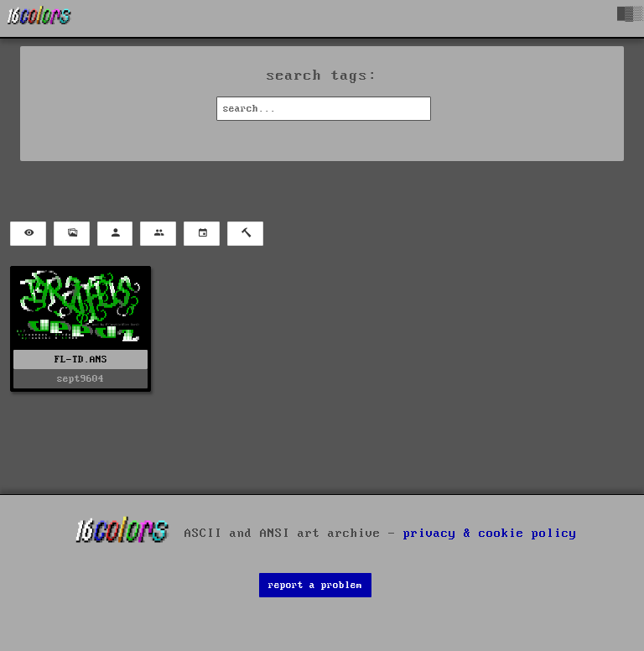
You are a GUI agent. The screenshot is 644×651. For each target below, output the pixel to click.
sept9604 (80, 379)
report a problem (315, 585)
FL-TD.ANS (81, 359)
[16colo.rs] (39, 18)
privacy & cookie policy (490, 534)
